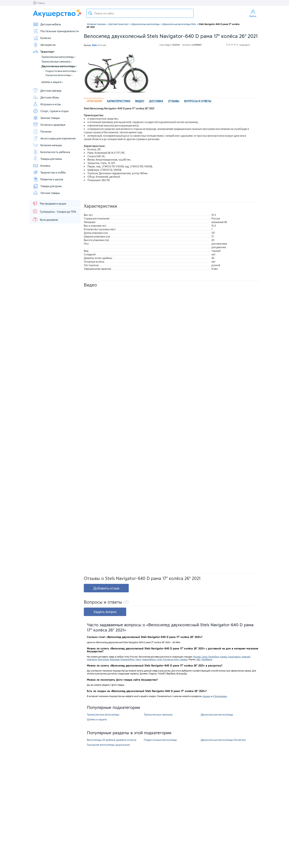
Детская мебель (47, 24)
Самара (183, 659)
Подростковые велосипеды (61, 71)
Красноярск (234, 657)
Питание (42, 131)
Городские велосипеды (59, 75)
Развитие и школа (48, 179)
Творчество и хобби (49, 172)
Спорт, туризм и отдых (51, 111)
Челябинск (207, 659)
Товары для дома (47, 186)
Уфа (198, 659)
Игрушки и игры (47, 104)
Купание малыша (47, 145)
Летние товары (46, 193)
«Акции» (206, 696)
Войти (253, 13)
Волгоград (103, 659)
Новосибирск (149, 659)
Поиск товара (90, 13)
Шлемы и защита (52, 82)
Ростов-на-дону (171, 659)
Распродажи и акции (49, 203)
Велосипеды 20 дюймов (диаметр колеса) (112, 740)
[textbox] (140, 13)
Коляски (42, 38)
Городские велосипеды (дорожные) (108, 745)
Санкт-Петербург (210, 657)
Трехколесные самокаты (57, 62)
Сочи (159, 659)
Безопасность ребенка (51, 152)
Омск (138, 659)
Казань (224, 657)
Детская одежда (47, 91)
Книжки (41, 166)
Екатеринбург (127, 659)
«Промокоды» (220, 696)
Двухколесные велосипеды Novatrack (223, 740)
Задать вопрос (105, 612)
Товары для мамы (47, 159)
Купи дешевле (45, 219)
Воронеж (115, 659)
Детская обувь (46, 97)
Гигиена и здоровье (49, 125)
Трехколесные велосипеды (59, 57)
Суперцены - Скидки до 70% (54, 211)
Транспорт (44, 52)
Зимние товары (46, 118)
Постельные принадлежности (56, 31)
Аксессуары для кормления (54, 138)
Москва (197, 657)
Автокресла (44, 45)
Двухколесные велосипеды (59, 66)
